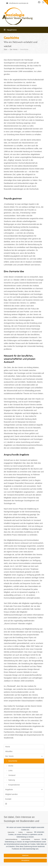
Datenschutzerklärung (11, 839)
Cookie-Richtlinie (26, 839)
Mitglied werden (12, 794)
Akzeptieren (25, 860)
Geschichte (13, 761)
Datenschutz (11, 832)
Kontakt (8, 799)
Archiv (11, 766)
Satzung (12, 780)
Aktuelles (9, 751)
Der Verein (24, 756)
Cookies (20, 832)
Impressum (29, 832)
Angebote (24, 790)
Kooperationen (14, 785)
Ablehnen (25, 856)
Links (10, 771)
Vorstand (12, 775)
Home (8, 747)
